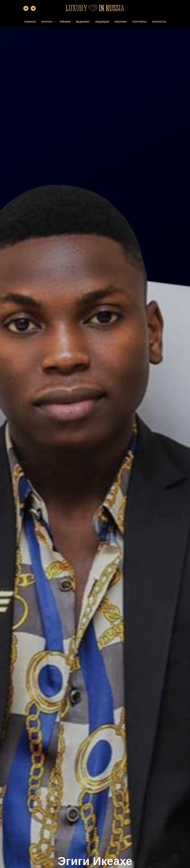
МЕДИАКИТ (83, 22)
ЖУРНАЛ (47, 22)
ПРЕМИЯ (65, 22)
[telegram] (33, 10)
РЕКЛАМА (121, 22)
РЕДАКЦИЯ (102, 22)
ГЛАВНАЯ (30, 22)
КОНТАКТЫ (159, 22)
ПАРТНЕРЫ (140, 22)
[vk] (26, 10)
